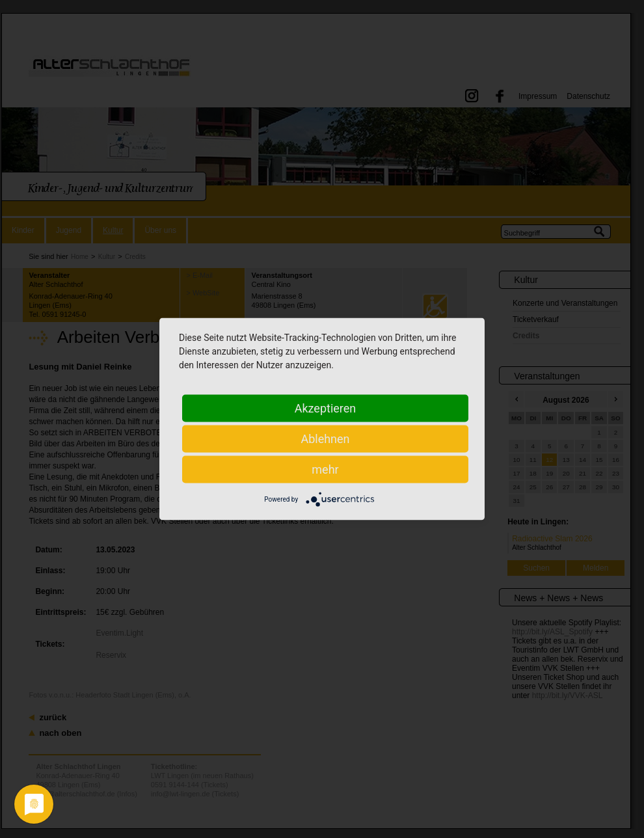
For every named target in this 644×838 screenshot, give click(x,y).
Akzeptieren (326, 408)
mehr (325, 469)
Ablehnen (325, 439)
